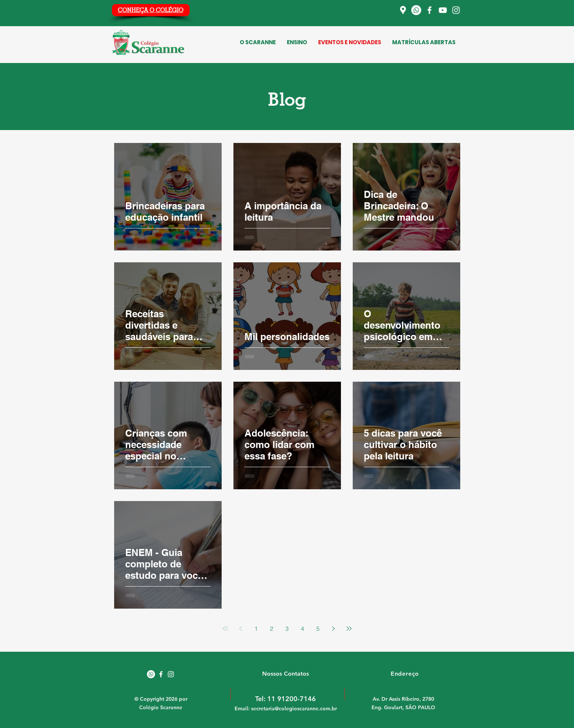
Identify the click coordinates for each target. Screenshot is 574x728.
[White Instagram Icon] (171, 674)
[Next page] (334, 629)
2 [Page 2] (272, 629)
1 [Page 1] (256, 629)
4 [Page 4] (302, 629)
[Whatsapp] (416, 10)
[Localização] (403, 10)
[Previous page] (241, 629)
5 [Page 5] (318, 629)
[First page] (225, 629)
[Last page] (349, 629)
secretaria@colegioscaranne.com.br (294, 708)
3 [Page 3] (287, 629)
